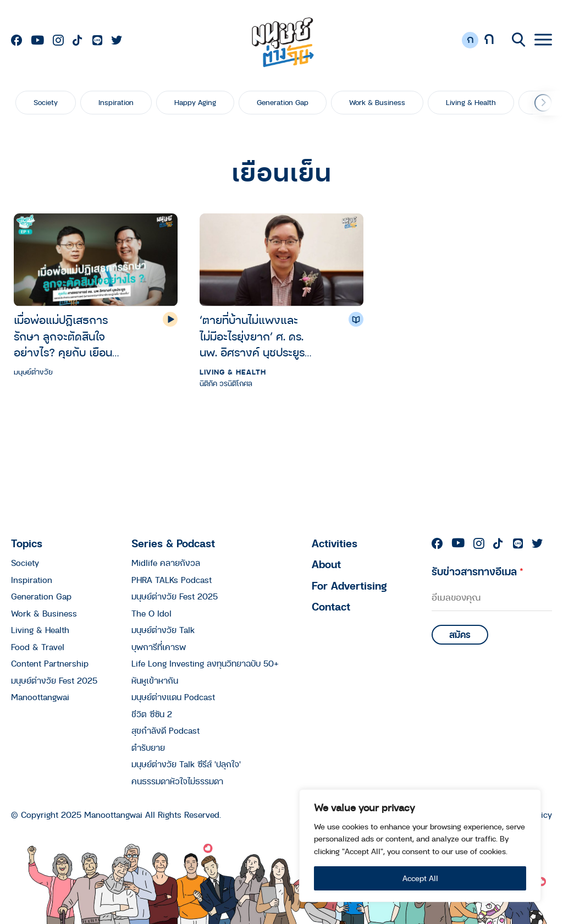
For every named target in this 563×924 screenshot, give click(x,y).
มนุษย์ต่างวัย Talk (163, 630)
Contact (331, 606)
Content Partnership (50, 663)
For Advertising (349, 585)
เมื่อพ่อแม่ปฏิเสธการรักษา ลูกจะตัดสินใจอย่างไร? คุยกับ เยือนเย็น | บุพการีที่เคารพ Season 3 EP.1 (63, 336)
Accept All (420, 878)
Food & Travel (38, 647)
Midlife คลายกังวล (166, 563)
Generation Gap (283, 102)
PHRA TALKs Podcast (172, 580)
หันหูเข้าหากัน (155, 680)
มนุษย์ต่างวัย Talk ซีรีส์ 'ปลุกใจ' (186, 764)
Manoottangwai (40, 697)
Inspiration (116, 102)
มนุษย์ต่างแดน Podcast (173, 697)
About (326, 564)
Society (46, 102)
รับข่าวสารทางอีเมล (478, 571)
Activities (335, 543)
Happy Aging (195, 102)
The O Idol (151, 613)
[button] (543, 103)
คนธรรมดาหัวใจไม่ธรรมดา (177, 781)
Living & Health (471, 102)
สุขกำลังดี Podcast (165, 730)
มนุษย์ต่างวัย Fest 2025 (54, 680)
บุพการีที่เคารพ (159, 647)
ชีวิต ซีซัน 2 (152, 714)
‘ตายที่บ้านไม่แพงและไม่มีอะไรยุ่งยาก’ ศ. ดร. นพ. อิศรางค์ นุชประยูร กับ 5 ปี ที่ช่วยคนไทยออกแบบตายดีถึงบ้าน (252, 336)
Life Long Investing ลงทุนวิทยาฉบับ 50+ (205, 663)
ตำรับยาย (148, 747)
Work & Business (377, 102)
